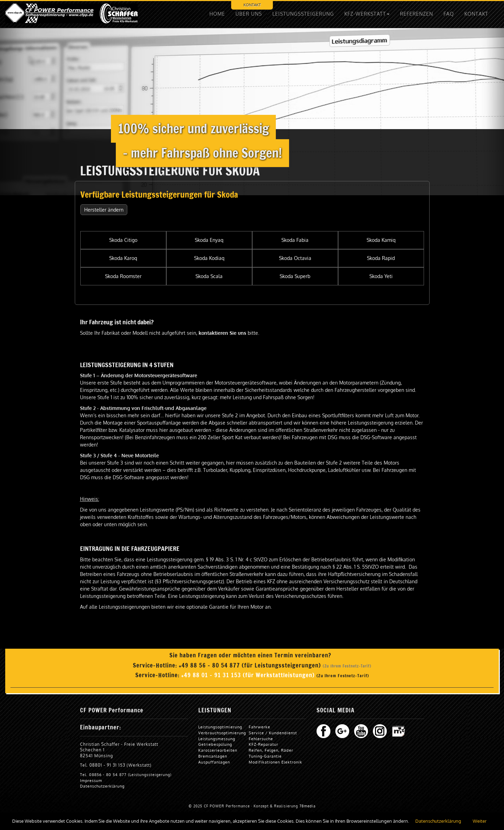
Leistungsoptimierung (220, 727)
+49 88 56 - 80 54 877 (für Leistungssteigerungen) (251, 665)
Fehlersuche (261, 739)
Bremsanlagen (213, 756)
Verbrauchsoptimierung (222, 733)
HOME (217, 14)
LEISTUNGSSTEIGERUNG (303, 14)
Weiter (480, 821)
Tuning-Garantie (265, 756)
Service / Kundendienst (273, 733)
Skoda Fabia (295, 240)
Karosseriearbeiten (218, 750)
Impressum (91, 780)
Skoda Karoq (123, 258)
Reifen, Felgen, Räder (271, 750)
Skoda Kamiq (381, 240)
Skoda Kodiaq (209, 258)
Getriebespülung (215, 744)
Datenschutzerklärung (102, 786)
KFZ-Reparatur (263, 744)
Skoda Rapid (381, 258)
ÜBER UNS (249, 14)
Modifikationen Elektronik (275, 762)
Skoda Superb (295, 276)
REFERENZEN (417, 14)
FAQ (449, 14)
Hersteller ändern (104, 210)
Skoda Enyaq (209, 240)
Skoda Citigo (123, 240)
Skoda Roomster (123, 276)
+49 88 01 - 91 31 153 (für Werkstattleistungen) (249, 675)
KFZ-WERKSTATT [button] (367, 14)
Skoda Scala (209, 276)
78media (307, 806)
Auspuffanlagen (214, 762)
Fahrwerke (259, 727)
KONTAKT (252, 5)
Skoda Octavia (295, 258)
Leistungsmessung (217, 739)
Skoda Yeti (381, 276)
